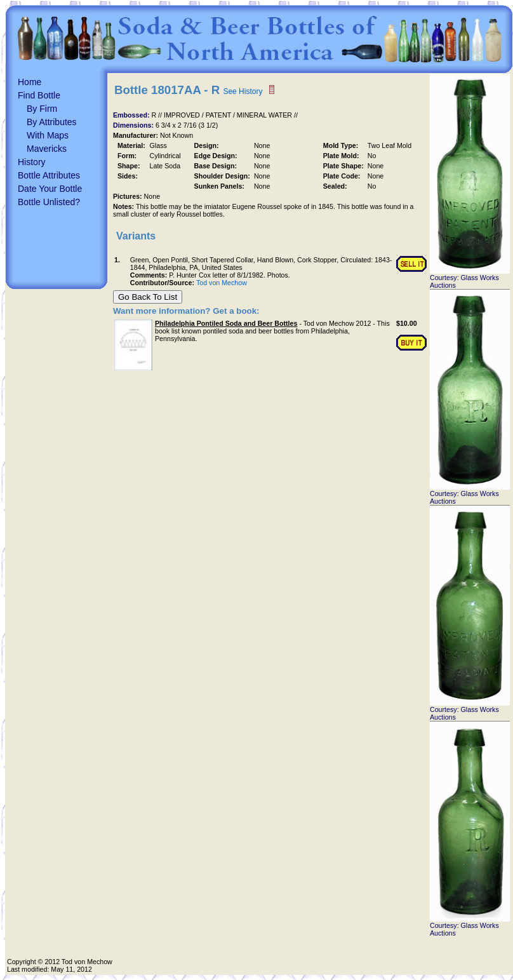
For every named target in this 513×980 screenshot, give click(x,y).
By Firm (42, 109)
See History (243, 91)
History (32, 162)
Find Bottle (39, 95)
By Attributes (52, 122)
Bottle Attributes (49, 175)
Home (30, 82)
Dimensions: (134, 125)
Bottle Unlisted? (49, 202)
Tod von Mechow (222, 283)
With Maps (48, 135)
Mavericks (47, 149)
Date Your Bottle (50, 189)
